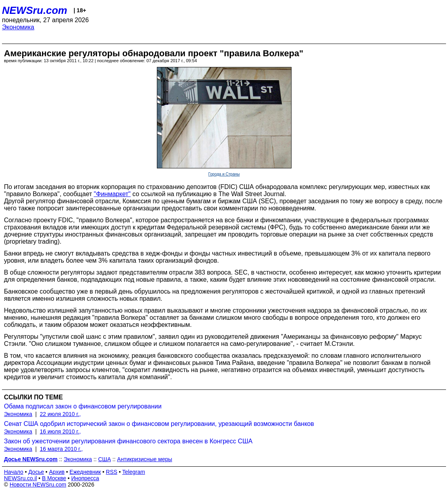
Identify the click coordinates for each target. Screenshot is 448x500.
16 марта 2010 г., (62, 449)
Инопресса (85, 478)
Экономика (18, 27)
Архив (57, 472)
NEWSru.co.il (20, 478)
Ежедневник (85, 472)
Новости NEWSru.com (38, 485)
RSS (112, 472)
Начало (14, 472)
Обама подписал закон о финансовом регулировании (83, 406)
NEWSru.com (35, 10)
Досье (36, 472)
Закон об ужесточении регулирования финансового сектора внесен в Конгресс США (128, 441)
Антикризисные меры (145, 459)
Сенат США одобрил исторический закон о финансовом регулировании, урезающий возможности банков (159, 424)
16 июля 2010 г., (60, 431)
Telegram (134, 472)
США (105, 459)
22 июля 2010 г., (60, 414)
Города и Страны (224, 174)
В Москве (54, 478)
